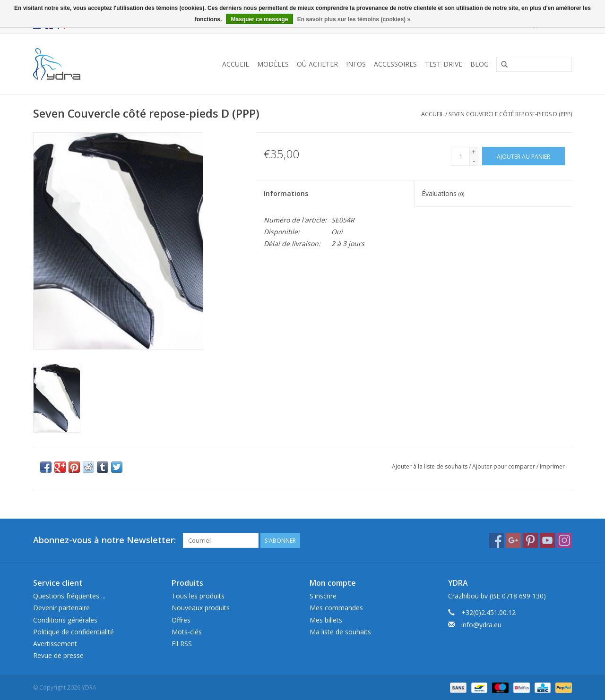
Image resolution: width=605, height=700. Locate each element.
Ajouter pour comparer (504, 466)
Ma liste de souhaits (340, 632)
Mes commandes (336, 608)
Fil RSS (182, 644)
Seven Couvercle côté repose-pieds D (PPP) (510, 114)
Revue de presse (58, 655)
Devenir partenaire (61, 608)
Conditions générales (65, 620)
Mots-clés (187, 632)
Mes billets (326, 620)
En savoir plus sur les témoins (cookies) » (354, 19)
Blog (480, 64)
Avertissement (55, 644)
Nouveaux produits (201, 608)
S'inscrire (323, 596)
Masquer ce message (260, 19)
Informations (286, 193)
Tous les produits (198, 596)
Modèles (273, 64)
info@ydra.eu (481, 625)
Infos (356, 64)
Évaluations (443, 193)
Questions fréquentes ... (69, 596)
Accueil (236, 64)
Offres (181, 620)
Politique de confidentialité (73, 632)
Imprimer (552, 466)
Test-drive (444, 64)
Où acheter (317, 64)
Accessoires (395, 64)
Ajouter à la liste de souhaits (430, 466)
